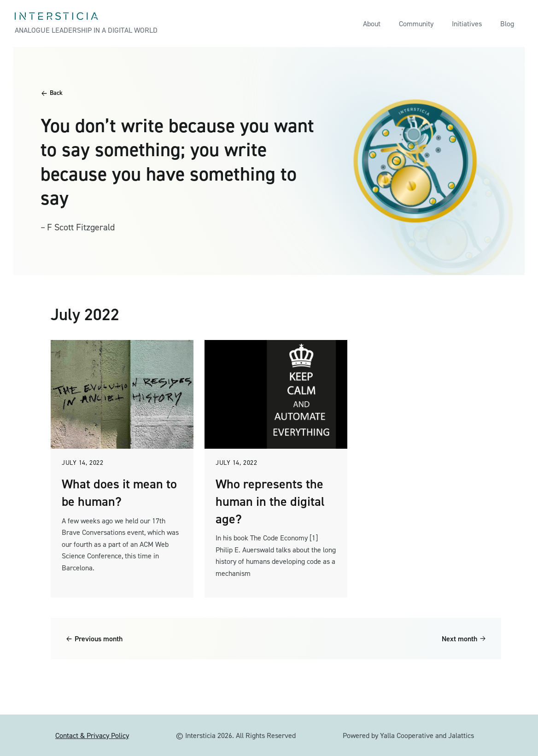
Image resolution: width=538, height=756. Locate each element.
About (372, 24)
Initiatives (467, 24)
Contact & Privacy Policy (92, 735)
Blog (507, 24)
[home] (86, 23)
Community (416, 24)
